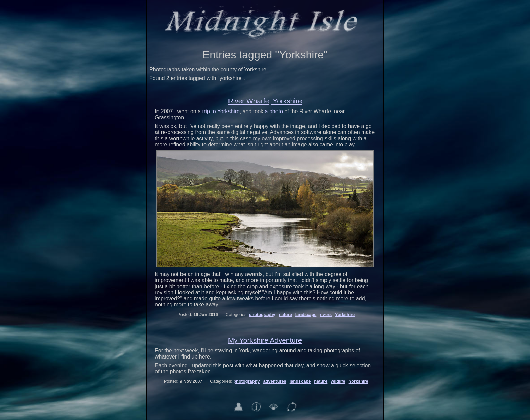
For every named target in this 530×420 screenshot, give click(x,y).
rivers (326, 314)
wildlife (338, 381)
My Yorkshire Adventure (265, 340)
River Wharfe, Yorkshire (265, 101)
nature (285, 314)
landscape (306, 314)
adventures (274, 381)
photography (262, 314)
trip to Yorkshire (221, 111)
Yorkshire (345, 314)
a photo (274, 111)
